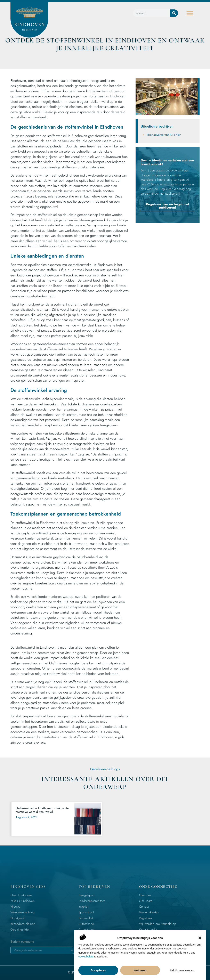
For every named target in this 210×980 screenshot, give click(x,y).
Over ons (145, 895)
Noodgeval (18, 918)
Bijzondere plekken (23, 924)
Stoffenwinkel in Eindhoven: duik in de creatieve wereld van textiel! (42, 810)
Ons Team (146, 901)
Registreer (146, 918)
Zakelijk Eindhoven (23, 901)
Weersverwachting (22, 912)
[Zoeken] (174, 13)
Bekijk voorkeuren (182, 970)
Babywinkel (86, 918)
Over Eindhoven (21, 895)
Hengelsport (86, 895)
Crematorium (87, 930)
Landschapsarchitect (92, 901)
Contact (144, 907)
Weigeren (140, 970)
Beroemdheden (149, 912)
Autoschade (86, 924)
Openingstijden (20, 930)
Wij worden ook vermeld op (157, 924)
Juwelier (84, 907)
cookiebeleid (86, 957)
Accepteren (98, 970)
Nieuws (15, 907)
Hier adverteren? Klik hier (164, 135)
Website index (148, 930)
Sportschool (86, 912)
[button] (200, 938)
